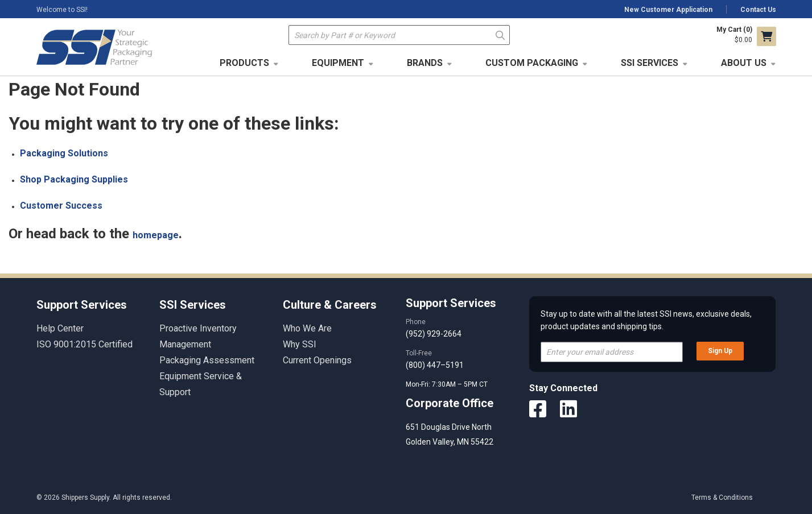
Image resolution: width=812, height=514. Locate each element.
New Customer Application (668, 10)
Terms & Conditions (722, 498)
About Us (744, 63)
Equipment (338, 63)
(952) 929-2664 (434, 334)
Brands (425, 63)
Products (244, 63)
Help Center (60, 328)
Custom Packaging (532, 63)
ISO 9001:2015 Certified (85, 344)
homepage (156, 235)
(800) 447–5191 (435, 365)
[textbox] (399, 35)
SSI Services (650, 63)
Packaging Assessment (207, 360)
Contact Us (758, 10)
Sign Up (720, 351)
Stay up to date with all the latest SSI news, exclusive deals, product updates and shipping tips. (646, 320)
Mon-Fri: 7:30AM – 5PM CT (448, 384)
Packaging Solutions (64, 153)
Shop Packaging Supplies (74, 179)
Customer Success (61, 206)
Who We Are (307, 328)
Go (500, 34)
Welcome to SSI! (62, 10)
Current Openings (317, 360)
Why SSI (300, 344)
